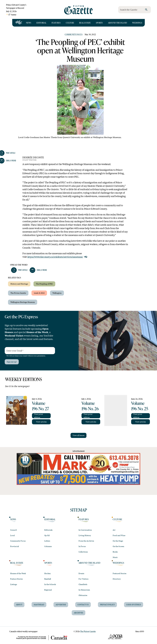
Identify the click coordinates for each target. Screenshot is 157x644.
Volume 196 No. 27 (40, 406)
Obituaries (83, 595)
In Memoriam (84, 590)
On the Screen (118, 546)
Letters (47, 541)
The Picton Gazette (18, 293)
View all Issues (78, 435)
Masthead (39, 604)
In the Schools (50, 584)
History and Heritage (19, 284)
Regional (48, 590)
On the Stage (118, 541)
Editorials (48, 530)
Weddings (137, 23)
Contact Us (83, 604)
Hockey (47, 573)
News (29, 23)
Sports (99, 23)
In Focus (82, 546)
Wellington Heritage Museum (23, 302)
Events (81, 573)
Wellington (57, 293)
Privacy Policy (107, 604)
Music (115, 557)
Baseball (48, 579)
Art (114, 530)
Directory (117, 579)
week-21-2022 (39, 293)
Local (12, 535)
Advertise (61, 604)
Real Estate (85, 23)
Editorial (41, 23)
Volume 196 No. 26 (90, 406)
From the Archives (86, 541)
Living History (85, 535)
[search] (146, 10)
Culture (70, 23)
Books (115, 552)
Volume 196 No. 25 (140, 406)
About (19, 604)
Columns (48, 546)
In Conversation (85, 530)
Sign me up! (12, 362)
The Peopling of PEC (44, 284)
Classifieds (83, 584)
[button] (19, 270)
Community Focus (74, 34)
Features (56, 23)
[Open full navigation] (19, 23)
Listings (14, 584)
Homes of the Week (18, 573)
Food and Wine (119, 535)
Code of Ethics (134, 604)
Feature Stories (16, 579)
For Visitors (83, 579)
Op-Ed (47, 535)
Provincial (15, 546)
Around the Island (117, 23)
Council (13, 530)
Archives (78, 613)
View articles (41, 422)
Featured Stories (120, 573)
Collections (83, 552)
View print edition (38, 416)
